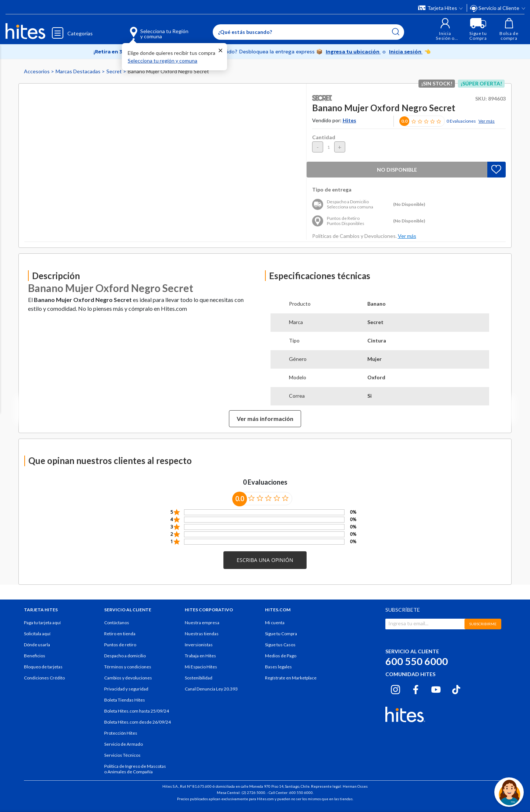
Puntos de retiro (120, 645)
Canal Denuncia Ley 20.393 (211, 689)
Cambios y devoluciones (128, 678)
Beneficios (35, 656)
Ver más (487, 121)
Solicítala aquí (37, 634)
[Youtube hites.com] (436, 689)
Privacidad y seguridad (126, 689)
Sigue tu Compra (281, 634)
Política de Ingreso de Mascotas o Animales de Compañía (135, 769)
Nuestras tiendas (202, 634)
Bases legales (278, 667)
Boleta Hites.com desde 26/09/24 (137, 722)
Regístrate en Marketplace (291, 678)
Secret (115, 71)
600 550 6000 (417, 661)
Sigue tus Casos (280, 645)
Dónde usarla (37, 645)
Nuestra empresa (202, 623)
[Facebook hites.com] (416, 689)
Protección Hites (121, 733)
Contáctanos (117, 623)
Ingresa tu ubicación (353, 52)
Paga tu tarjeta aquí (42, 623)
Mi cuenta (275, 623)
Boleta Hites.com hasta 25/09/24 (137, 711)
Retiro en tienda (120, 634)
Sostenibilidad (199, 678)
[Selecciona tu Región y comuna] (149, 29)
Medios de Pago (281, 656)
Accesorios (37, 71)
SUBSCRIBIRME (483, 624)
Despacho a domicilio (125, 656)
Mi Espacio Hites (201, 667)
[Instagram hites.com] (395, 689)
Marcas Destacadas (79, 71)
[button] (445, 29)
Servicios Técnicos (122, 755)
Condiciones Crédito (44, 678)
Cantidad (324, 137)
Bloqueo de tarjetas (43, 667)
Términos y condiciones (128, 667)
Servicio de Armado (123, 744)
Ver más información (265, 419)
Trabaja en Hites (200, 656)
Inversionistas (199, 645)
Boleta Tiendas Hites (125, 700)
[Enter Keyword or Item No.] (308, 32)
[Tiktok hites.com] (456, 689)
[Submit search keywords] (396, 32)
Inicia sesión (406, 52)
